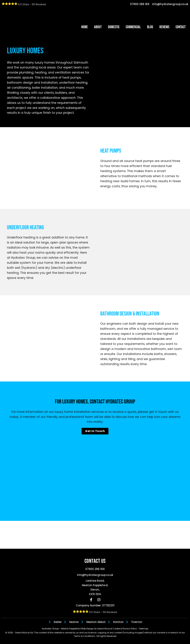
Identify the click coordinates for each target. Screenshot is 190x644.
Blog (150, 27)
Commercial (133, 27)
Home (84, 27)
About (98, 27)
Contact (181, 27)
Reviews (164, 27)
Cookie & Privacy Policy (125, 629)
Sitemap (144, 629)
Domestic (114, 27)
